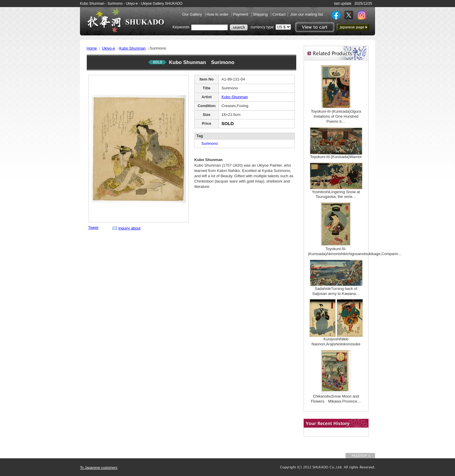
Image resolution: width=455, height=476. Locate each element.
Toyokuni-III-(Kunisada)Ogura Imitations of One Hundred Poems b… (336, 116)
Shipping (261, 14)
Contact (279, 14)
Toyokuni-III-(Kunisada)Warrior (336, 157)
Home (92, 48)
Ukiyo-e (109, 48)
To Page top (360, 456)
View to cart (314, 27)
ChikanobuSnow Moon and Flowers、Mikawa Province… (336, 399)
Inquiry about (129, 228)
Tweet (93, 228)
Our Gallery (193, 14)
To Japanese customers (99, 468)
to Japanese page (353, 27)
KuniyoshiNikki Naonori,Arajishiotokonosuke (336, 342)
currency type (262, 27)
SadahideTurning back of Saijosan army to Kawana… (336, 291)
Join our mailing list (306, 14)
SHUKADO (126, 20)
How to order (218, 14)
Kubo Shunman (132, 48)
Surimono (208, 143)
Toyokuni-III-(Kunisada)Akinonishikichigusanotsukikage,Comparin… (355, 251)
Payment (241, 14)
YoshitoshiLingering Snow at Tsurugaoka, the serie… (336, 194)
